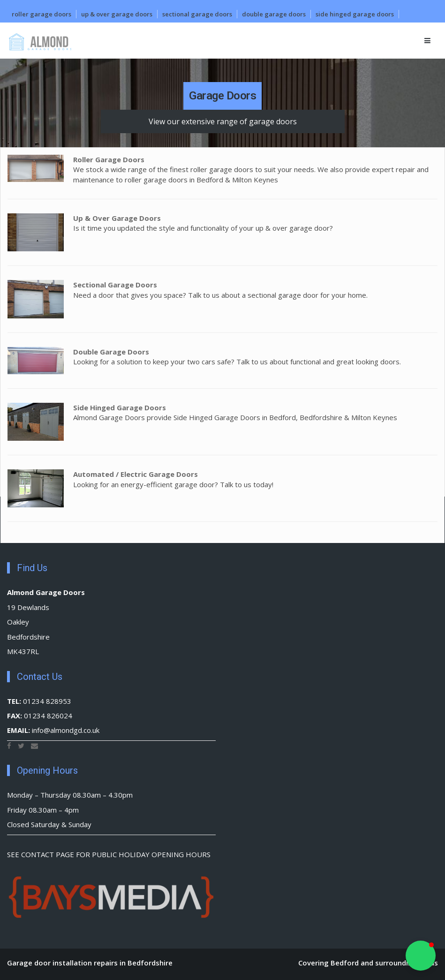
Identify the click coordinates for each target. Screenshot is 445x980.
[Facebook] (9, 746)
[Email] (34, 746)
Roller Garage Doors (41, 14)
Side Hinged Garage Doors (355, 14)
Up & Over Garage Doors (117, 14)
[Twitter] (21, 746)
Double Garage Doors (274, 14)
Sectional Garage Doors (197, 14)
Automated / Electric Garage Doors (136, 474)
